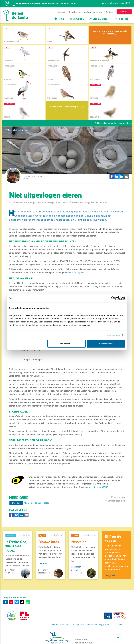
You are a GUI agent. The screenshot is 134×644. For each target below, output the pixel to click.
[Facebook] (5, 602)
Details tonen (113, 335)
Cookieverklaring (95, 625)
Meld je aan (110, 576)
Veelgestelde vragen (93, 12)
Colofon (119, 625)
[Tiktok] (22, 602)
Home (59, 19)
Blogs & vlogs (99, 19)
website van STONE (99, 487)
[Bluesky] (17, 602)
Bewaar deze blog (79, 203)
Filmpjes (76, 19)
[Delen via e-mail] (127, 177)
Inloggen (62, 12)
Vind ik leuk (60, 203)
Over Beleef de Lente (60, 625)
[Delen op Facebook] (112, 177)
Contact (109, 12)
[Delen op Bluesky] (117, 177)
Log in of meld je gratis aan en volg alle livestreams (110, 32)
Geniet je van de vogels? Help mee (66, 107)
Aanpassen (67, 344)
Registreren (75, 12)
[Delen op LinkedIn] (122, 177)
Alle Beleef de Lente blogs (36, 503)
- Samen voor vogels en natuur (40, 4)
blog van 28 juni (75, 273)
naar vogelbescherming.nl (114, 3)
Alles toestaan (106, 344)
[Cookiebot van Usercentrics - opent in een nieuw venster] (113, 298)
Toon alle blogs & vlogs (17, 130)
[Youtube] (11, 602)
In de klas (122, 19)
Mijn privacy (78, 625)
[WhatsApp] (28, 602)
